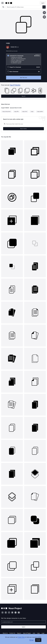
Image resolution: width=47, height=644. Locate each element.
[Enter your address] (23, 622)
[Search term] (24, 7)
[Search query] (23, 124)
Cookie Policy (21, 637)
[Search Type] (4, 7)
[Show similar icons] (44, 17)
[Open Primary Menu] (2, 3)
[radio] (24, 59)
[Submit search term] (44, 7)
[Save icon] (44, 13)
